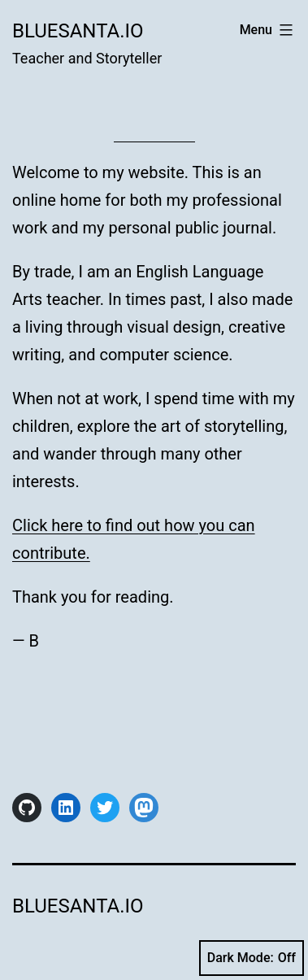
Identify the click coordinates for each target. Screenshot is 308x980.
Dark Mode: (252, 958)
